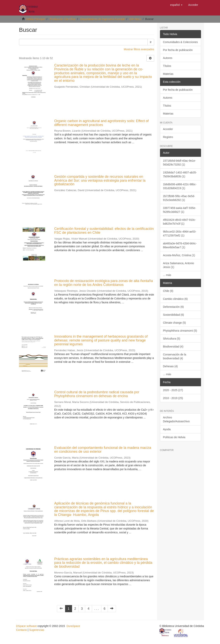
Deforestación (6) (173, 307)
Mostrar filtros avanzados (139, 49)
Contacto (21, 630)
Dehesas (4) (170, 366)
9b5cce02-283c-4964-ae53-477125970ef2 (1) (180, 234)
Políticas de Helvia (174, 437)
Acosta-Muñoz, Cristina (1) (179, 255)
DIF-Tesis (135, 19)
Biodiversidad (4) (173, 347)
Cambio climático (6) (175, 299)
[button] (176, 5)
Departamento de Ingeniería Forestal (103, 19)
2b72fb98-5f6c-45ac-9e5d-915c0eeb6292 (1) (179, 198)
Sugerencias (37, 630)
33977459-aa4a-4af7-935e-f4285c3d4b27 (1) (180, 210)
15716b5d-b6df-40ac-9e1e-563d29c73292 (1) (180, 163)
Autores (168, 58)
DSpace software (26, 626)
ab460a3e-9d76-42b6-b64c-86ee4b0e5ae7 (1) (180, 245)
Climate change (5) (174, 323)
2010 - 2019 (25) (173, 398)
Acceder (168, 129)
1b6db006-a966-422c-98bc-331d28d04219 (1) (180, 186)
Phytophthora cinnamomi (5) (180, 331)
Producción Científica (63, 19)
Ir (151, 42)
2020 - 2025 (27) (173, 390)
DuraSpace (73, 626)
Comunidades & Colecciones (180, 42)
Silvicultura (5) (172, 339)
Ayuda (167, 429)
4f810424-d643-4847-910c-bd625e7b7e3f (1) (180, 222)
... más (167, 275)
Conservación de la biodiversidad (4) (175, 356)
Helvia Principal (35, 19)
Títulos (167, 66)
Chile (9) (168, 291)
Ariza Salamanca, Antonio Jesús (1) (179, 265)
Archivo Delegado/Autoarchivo (176, 419)
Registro (168, 137)
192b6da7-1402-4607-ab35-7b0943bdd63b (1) (180, 174)
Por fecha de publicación (178, 50)
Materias (168, 74)
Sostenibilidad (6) (174, 315)
